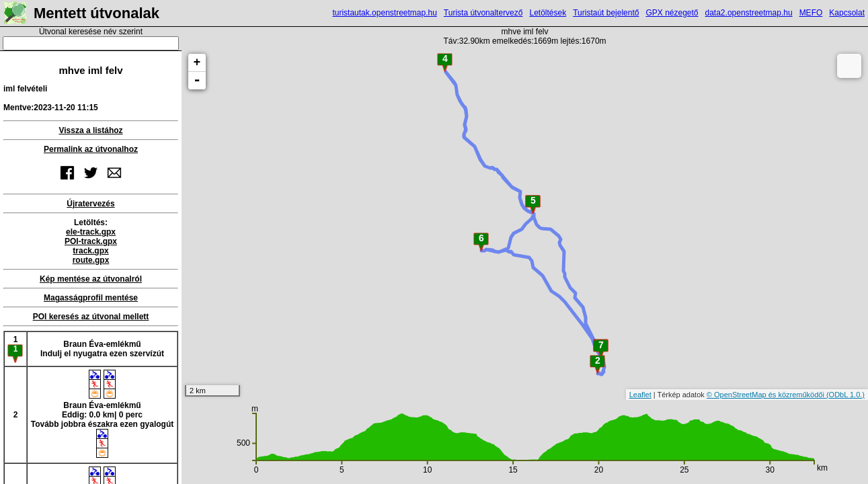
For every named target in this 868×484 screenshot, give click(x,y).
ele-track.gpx (91, 232)
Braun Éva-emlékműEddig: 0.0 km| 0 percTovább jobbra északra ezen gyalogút (103, 414)
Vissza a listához (90, 130)
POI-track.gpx (91, 241)
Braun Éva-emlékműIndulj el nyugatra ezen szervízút (102, 349)
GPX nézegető (672, 13)
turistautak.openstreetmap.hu (384, 13)
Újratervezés (90, 204)
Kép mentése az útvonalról (91, 279)
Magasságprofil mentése (91, 298)
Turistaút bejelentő (606, 13)
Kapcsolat (847, 13)
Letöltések (548, 13)
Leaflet (640, 395)
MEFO (811, 13)
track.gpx (90, 251)
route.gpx (91, 260)
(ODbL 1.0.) (845, 395)
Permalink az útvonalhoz (91, 149)
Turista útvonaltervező (483, 13)
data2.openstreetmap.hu (749, 13)
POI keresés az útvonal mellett (91, 317)
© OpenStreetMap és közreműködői (766, 395)
